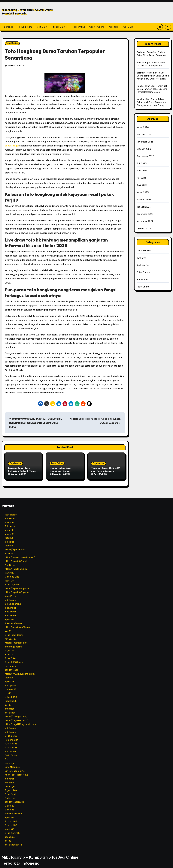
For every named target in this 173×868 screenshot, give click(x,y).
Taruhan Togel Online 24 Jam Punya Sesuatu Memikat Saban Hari (106, 471)
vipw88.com (11, 593)
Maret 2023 (143, 192)
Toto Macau (11, 523)
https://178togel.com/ (16, 713)
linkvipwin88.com (14, 620)
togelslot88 (11, 698)
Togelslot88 (11, 511)
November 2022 (145, 221)
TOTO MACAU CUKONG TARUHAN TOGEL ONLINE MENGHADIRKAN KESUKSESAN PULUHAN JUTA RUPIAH (35, 423)
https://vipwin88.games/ (18, 585)
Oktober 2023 (144, 149)
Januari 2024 (144, 135)
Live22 (8, 690)
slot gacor (10, 709)
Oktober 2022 (144, 228)
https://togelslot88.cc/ (17, 566)
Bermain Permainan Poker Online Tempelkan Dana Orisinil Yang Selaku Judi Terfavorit (153, 76)
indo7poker (10, 597)
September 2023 (145, 156)
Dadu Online (11, 752)
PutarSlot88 (11, 741)
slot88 (8, 628)
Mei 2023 (141, 178)
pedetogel (10, 760)
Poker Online (78, 27)
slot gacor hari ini (14, 841)
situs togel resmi (13, 643)
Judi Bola (114, 27)
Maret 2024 (143, 127)
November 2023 (145, 142)
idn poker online (13, 601)
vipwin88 (9, 570)
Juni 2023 (142, 171)
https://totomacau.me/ (17, 640)
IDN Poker (10, 779)
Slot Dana (10, 562)
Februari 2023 (144, 200)
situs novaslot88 (13, 810)
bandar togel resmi (14, 799)
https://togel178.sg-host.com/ (20, 721)
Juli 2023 (142, 163)
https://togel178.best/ (16, 717)
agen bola (10, 834)
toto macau (11, 663)
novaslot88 (10, 636)
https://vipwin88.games (17, 589)
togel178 (9, 535)
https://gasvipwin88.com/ (18, 624)
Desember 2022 (145, 214)
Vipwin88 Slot (12, 574)
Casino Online (97, 27)
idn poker (9, 539)
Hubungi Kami (25, 27)
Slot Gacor (10, 515)
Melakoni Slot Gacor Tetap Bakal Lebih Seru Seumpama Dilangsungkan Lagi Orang (151, 102)
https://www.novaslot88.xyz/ (20, 671)
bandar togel (12, 146)
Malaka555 (10, 550)
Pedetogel (10, 795)
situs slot (9, 706)
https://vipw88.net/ (15, 546)
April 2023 (142, 185)
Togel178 (9, 577)
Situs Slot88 (11, 733)
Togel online (11, 787)
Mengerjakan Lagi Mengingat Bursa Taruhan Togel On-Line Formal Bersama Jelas (152, 89)
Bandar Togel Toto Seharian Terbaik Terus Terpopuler (22, 471)
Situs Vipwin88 (12, 830)
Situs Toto (10, 651)
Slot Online (43, 27)
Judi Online (129, 27)
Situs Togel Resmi (14, 632)
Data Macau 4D (12, 764)
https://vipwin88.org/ (16, 558)
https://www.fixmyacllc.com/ (20, 554)
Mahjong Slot (11, 737)
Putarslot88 (11, 818)
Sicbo (7, 756)
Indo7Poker (10, 605)
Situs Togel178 (12, 581)
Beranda (9, 27)
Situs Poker (10, 655)
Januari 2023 (144, 207)
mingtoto (9, 527)
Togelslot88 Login (14, 659)
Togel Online (60, 27)
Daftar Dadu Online (15, 768)
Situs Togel (10, 791)
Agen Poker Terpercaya (16, 772)
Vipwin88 (9, 519)
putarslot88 (11, 694)
